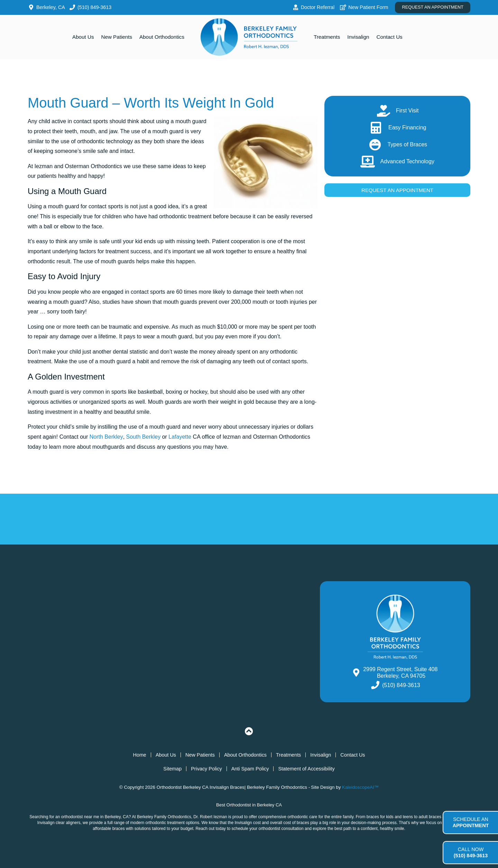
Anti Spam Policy (250, 769)
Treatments (327, 37)
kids (390, 817)
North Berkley (106, 437)
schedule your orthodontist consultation (268, 829)
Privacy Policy (206, 769)
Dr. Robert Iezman (210, 817)
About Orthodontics (162, 37)
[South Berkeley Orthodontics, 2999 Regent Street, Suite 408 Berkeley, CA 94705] (170, 642)
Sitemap (172, 769)
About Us (83, 37)
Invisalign (358, 37)
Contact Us (390, 37)
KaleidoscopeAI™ (360, 787)
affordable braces (109, 829)
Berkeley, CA (117, 817)
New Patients (117, 37)
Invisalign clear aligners (59, 823)
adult (423, 817)
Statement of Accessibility (306, 769)
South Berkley (144, 437)
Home (139, 755)
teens (408, 817)
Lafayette (180, 437)
